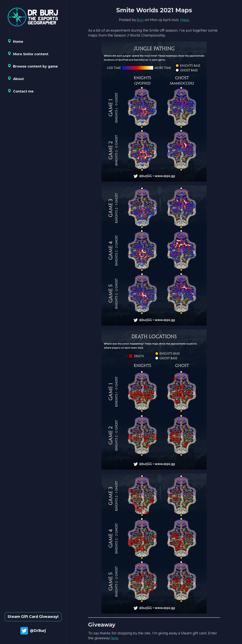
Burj (140, 20)
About (16, 79)
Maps (185, 20)
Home (15, 41)
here (114, 638)
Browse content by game (33, 66)
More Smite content (28, 54)
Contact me (21, 91)
